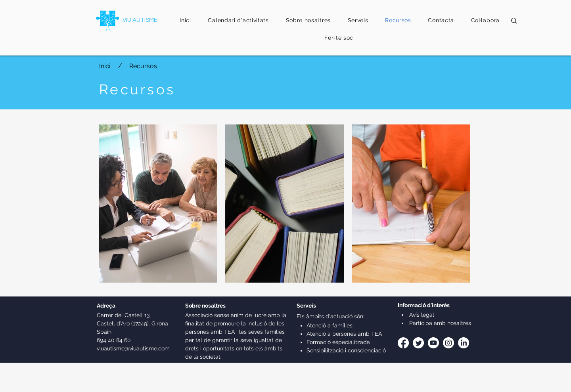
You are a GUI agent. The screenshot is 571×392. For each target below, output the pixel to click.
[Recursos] (153, 66)
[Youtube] (433, 343)
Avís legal (421, 315)
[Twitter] (418, 343)
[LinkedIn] (464, 343)
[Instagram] (448, 343)
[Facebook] (403, 343)
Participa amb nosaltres (439, 323)
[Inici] (105, 66)
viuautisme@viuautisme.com (133, 348)
